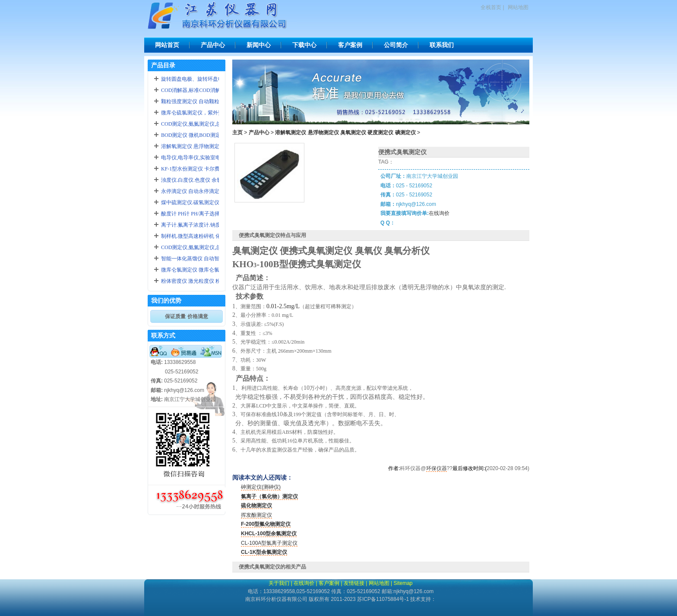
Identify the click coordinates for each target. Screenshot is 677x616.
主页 (237, 133)
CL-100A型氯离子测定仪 (269, 543)
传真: (157, 381)
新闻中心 (259, 45)
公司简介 (396, 45)
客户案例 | (330, 583)
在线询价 (439, 213)
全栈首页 (491, 7)
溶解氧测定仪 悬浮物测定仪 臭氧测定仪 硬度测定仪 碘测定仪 (345, 133)
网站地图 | (380, 583)
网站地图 (518, 7)
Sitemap (403, 583)
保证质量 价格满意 (186, 316)
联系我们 (442, 45)
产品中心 (213, 45)
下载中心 (304, 45)
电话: (157, 362)
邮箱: (157, 390)
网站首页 (167, 45)
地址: (157, 399)
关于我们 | (280, 583)
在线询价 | (305, 583)
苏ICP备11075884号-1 (383, 599)
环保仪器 (437, 468)
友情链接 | (355, 583)
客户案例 (350, 45)
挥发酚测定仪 (256, 515)
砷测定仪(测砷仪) (261, 487)
